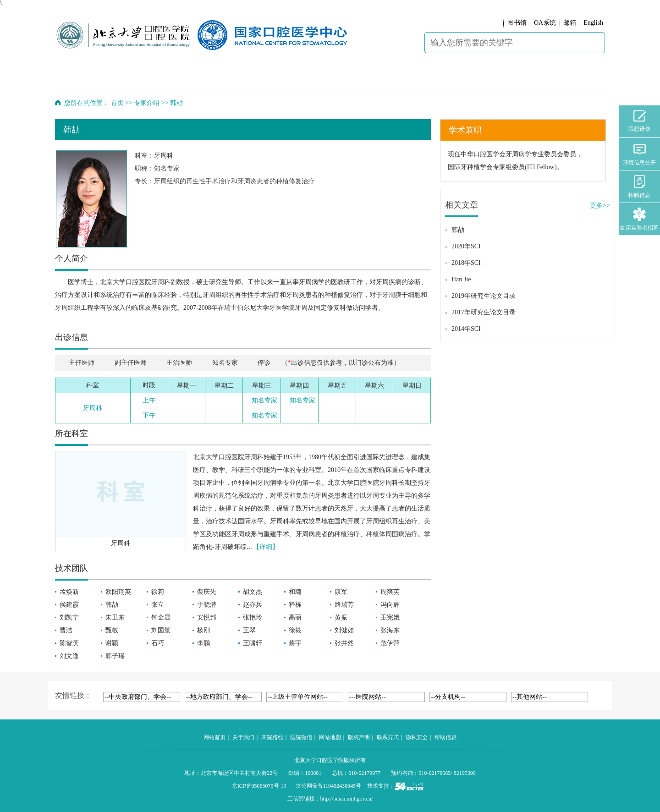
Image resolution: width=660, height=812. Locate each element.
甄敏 (112, 630)
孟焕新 (69, 592)
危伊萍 (390, 643)
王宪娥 (390, 617)
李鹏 (203, 643)
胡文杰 (253, 592)
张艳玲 (253, 617)
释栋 (295, 605)
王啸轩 (253, 643)
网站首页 (214, 737)
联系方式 (388, 737)
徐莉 (158, 592)
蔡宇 (295, 643)
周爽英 (390, 592)
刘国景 (161, 630)
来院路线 (272, 737)
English (593, 23)
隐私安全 (417, 737)
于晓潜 (207, 605)
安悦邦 (207, 617)
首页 (117, 103)
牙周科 (164, 156)
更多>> (600, 206)
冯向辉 (390, 605)
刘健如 (344, 630)
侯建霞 (69, 605)
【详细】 (266, 547)
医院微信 (301, 737)
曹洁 (66, 630)
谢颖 (112, 643)
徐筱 (295, 630)
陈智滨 (69, 643)
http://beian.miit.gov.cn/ (347, 799)
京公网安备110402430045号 (329, 786)
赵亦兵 (253, 605)
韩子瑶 (115, 656)
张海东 (390, 630)
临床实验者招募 (639, 219)
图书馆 (517, 23)
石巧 (158, 643)
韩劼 (112, 605)
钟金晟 (161, 617)
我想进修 (639, 121)
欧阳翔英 (118, 592)
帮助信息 (445, 737)
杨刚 (203, 630)
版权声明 (359, 737)
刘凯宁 (69, 617)
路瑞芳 (344, 605)
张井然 (344, 643)
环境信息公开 (639, 154)
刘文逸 (69, 656)
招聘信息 (639, 187)
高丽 (295, 617)
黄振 (341, 617)
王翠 (249, 630)
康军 (341, 592)
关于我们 (243, 737)
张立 (158, 605)
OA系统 (545, 23)
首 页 (80, 78)
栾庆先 (207, 592)
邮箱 (570, 23)
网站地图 (330, 737)
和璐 (295, 592)
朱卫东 (115, 617)
